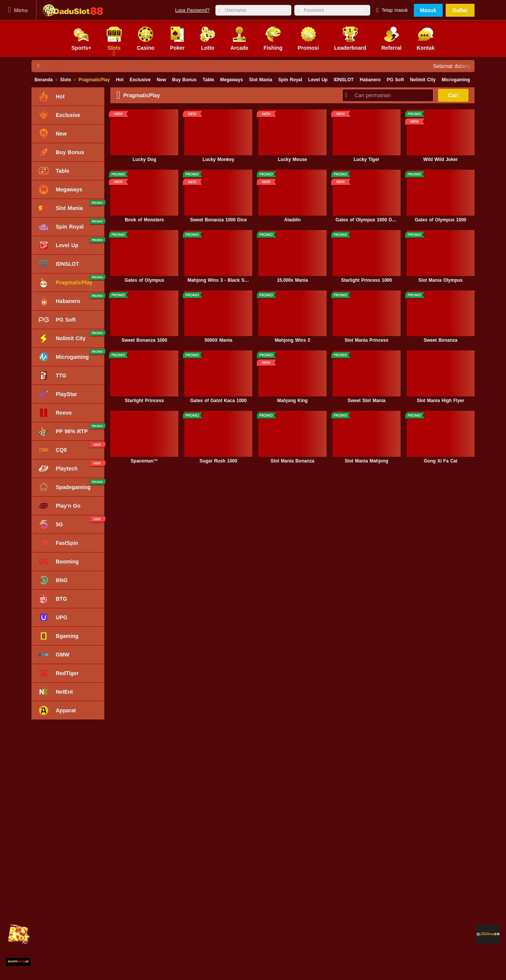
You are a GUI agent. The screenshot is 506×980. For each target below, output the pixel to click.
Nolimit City (423, 80)
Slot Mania (261, 80)
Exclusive (140, 80)
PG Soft (395, 80)
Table (208, 80)
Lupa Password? (192, 10)
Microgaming (456, 80)
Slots (65, 80)
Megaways (232, 80)
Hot (120, 80)
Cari (453, 95)
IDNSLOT (344, 80)
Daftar (460, 10)
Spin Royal (290, 80)
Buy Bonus (184, 80)
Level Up (318, 80)
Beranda (44, 80)
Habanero (370, 80)
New (161, 80)
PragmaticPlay (94, 80)
